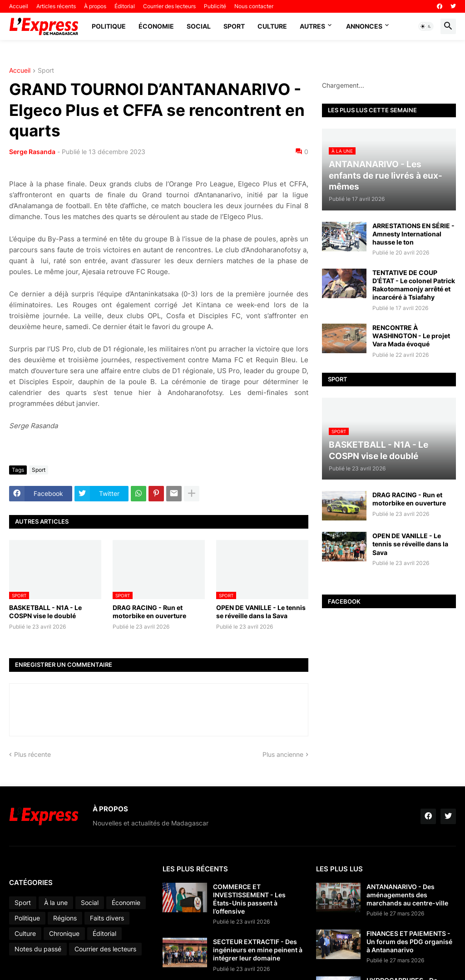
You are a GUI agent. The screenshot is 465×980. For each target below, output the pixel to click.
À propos (95, 6)
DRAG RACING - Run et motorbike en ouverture (149, 612)
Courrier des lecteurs (169, 6)
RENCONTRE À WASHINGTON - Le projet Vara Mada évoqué (411, 336)
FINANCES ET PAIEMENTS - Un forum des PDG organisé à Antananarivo (409, 942)
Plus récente (32, 754)
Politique (109, 26)
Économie (156, 26)
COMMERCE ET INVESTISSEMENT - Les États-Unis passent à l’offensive (249, 899)
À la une (56, 902)
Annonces (364, 26)
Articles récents (56, 6)
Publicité (215, 6)
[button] (426, 26)
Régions (65, 918)
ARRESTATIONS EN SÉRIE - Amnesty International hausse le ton (413, 234)
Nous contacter (254, 6)
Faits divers (107, 918)
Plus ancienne (283, 754)
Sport (234, 26)
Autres (312, 26)
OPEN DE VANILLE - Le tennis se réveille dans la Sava (261, 612)
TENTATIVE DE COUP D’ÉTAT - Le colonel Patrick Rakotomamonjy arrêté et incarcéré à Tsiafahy (414, 285)
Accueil (19, 6)
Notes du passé (38, 949)
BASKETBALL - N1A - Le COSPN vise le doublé (45, 612)
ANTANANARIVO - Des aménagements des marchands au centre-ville (407, 895)
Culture (272, 26)
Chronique (64, 933)
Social (199, 26)
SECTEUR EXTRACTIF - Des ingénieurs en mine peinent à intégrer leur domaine (258, 950)
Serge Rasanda (32, 152)
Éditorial (125, 6)
